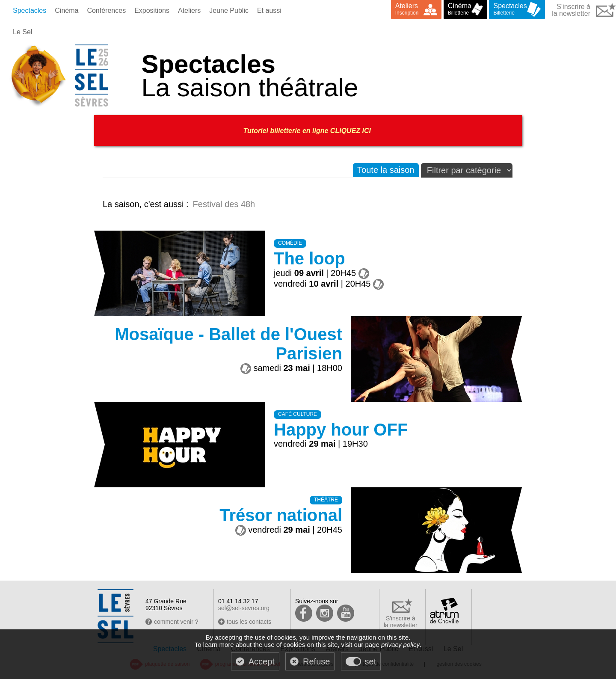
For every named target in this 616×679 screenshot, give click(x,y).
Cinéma (67, 10)
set (371, 661)
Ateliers (189, 10)
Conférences (106, 10)
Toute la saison (386, 170)
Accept (262, 661)
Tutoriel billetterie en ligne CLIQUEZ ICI (308, 131)
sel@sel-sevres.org (244, 608)
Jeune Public (229, 10)
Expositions (152, 10)
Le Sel (22, 32)
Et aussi (269, 10)
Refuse (316, 661)
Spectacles (30, 10)
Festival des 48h (224, 204)
